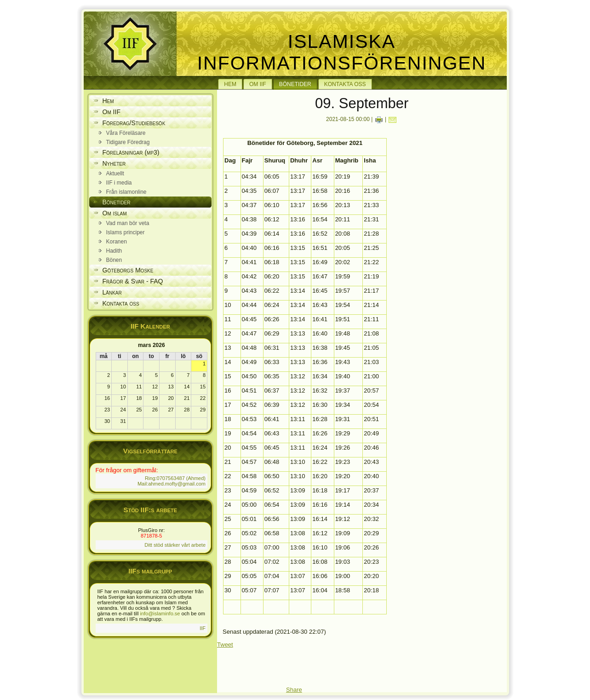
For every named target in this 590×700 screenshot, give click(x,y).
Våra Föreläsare (126, 133)
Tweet (225, 645)
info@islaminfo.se (160, 613)
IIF (203, 628)
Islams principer (126, 232)
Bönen (114, 260)
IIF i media (119, 183)
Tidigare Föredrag (128, 142)
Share (294, 690)
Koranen (117, 242)
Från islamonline (126, 192)
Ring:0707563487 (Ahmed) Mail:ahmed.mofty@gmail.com (172, 481)
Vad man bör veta (128, 223)
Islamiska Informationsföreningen (342, 52)
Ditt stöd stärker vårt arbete (175, 545)
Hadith (114, 251)
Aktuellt (115, 174)
